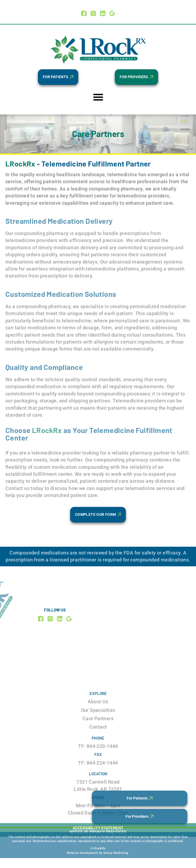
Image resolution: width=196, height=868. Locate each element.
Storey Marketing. (116, 840)
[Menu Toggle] (98, 97)
